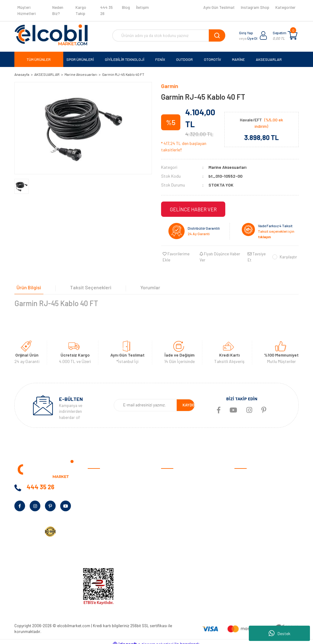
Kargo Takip (81, 10)
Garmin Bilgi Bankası (180, 538)
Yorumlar (139, 280)
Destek (280, 633)
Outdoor (242, 500)
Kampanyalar (100, 510)
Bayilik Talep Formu (105, 519)
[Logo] (51, 35)
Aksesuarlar (246, 529)
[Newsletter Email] (145, 401)
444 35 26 (107, 10)
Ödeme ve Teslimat (179, 481)
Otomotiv (243, 472)
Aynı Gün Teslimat (219, 7)
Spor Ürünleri (247, 481)
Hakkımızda (98, 481)
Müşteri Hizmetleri (27, 10)
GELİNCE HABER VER (193, 209)
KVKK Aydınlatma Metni (109, 548)
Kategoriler (285, 7)
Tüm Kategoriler (249, 548)
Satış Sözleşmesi (177, 472)
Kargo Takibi (173, 548)
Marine (240, 510)
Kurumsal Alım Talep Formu (113, 529)
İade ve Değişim (175, 510)
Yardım (94, 538)
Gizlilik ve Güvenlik (177, 491)
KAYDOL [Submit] (190, 400)
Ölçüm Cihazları (249, 538)
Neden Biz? (58, 10)
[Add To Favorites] (179, 254)
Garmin (170, 86)
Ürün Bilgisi (27, 280)
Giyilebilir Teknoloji (251, 491)
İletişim (142, 7)
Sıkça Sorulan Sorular (181, 529)
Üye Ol (252, 38)
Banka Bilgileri (101, 500)
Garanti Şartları (176, 500)
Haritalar (243, 519)
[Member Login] (263, 35)
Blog (126, 7)
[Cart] (293, 35)
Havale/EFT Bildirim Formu (186, 557)
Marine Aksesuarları (227, 167)
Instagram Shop (255, 7)
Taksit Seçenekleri (84, 280)
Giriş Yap (246, 33)
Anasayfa (97, 472)
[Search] (169, 35)
